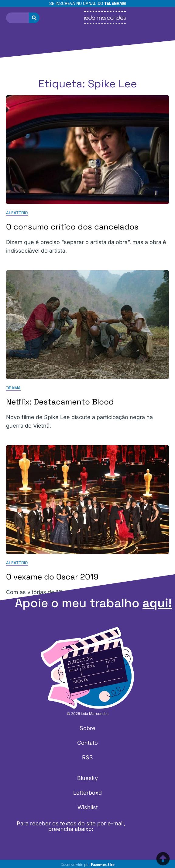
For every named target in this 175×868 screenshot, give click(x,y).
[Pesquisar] (34, 18)
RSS (87, 757)
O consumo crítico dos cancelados (72, 227)
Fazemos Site (103, 864)
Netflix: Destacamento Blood (60, 402)
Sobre (87, 728)
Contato (87, 743)
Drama (13, 388)
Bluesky (87, 778)
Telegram (115, 3)
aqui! (157, 603)
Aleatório (17, 213)
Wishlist (88, 807)
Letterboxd (87, 793)
